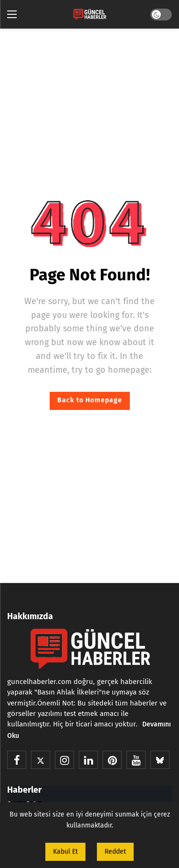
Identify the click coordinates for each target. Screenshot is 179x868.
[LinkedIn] (88, 760)
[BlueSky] (160, 760)
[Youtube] (136, 760)
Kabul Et (65, 852)
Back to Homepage (90, 400)
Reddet (115, 852)
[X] (41, 760)
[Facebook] (17, 760)
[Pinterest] (112, 760)
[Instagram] (64, 760)
